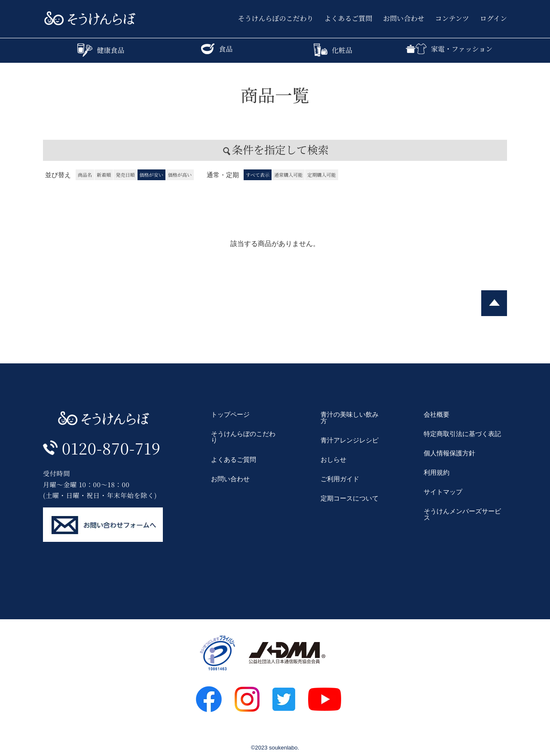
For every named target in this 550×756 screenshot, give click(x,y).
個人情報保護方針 (449, 453)
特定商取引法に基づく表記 (462, 434)
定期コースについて (350, 498)
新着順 (104, 175)
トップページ (230, 414)
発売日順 (125, 175)
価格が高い (180, 175)
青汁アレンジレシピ (350, 440)
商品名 (85, 175)
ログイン (493, 18)
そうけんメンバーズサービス (462, 514)
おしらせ (333, 459)
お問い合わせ (404, 18)
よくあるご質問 (348, 18)
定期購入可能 (321, 175)
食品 (217, 49)
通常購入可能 (288, 175)
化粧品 (333, 50)
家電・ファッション (449, 49)
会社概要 (437, 414)
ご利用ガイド (340, 479)
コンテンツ (452, 18)
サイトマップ (443, 492)
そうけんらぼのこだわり (276, 18)
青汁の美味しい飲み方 (350, 418)
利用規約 (437, 472)
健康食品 (101, 50)
